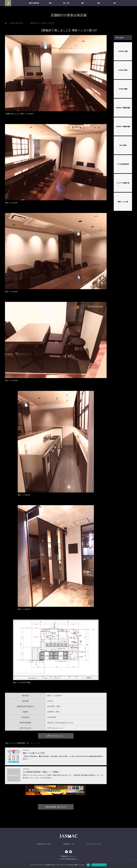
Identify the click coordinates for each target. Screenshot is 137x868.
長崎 (99, 3)
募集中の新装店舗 (34, 3)
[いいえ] (134, 865)
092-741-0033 (35, 743)
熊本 (115, 3)
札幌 (50, 3)
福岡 (82, 3)
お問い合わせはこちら (55, 728)
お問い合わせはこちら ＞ (56, 736)
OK (88, 865)
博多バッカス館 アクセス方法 (34, 753)
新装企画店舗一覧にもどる (56, 807)
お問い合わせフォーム (44, 844)
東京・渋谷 (66, 3)
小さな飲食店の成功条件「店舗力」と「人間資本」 (42, 772)
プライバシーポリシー (93, 844)
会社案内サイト (68, 844)
